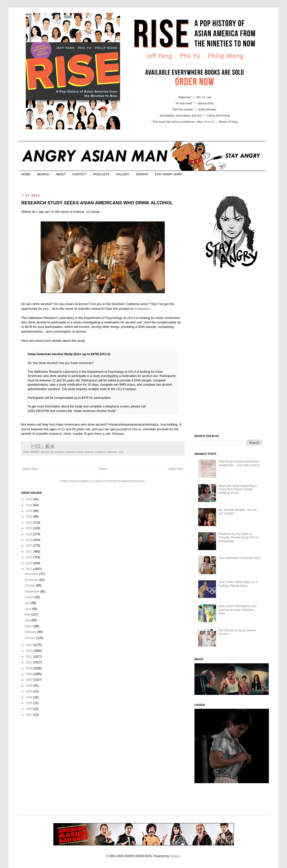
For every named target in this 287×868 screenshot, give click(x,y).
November (32, 580)
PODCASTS (101, 174)
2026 (30, 499)
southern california (106, 452)
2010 (30, 662)
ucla (121, 452)
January (31, 638)
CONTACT (80, 174)
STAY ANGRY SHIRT (169, 174)
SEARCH (43, 174)
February (31, 632)
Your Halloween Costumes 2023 (239, 558)
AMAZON (127, 481)
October (31, 586)
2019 (30, 540)
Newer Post (30, 469)
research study (74, 452)
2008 (30, 674)
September (32, 591)
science (89, 452)
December (32, 574)
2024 (30, 511)
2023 (30, 517)
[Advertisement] (232, 352)
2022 (30, 523)
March (29, 626)
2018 (30, 546)
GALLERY (123, 174)
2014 (30, 569)
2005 (30, 691)
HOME (26, 174)
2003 (30, 703)
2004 (30, 697)
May (28, 615)
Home (103, 469)
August (30, 597)
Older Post (176, 469)
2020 (30, 534)
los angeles (57, 452)
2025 (30, 505)
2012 (30, 651)
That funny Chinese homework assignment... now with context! (239, 463)
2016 (30, 557)
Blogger (175, 856)
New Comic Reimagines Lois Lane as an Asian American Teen (237, 610)
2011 (30, 657)
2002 (30, 709)
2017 (30, 552)
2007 (30, 680)
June (28, 609)
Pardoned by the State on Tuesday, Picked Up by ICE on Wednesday (238, 538)
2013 (30, 645)
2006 (30, 686)
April (28, 620)
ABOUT (61, 174)
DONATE (142, 174)
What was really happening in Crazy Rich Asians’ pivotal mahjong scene (238, 489)
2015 (30, 563)
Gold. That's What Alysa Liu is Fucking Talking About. (238, 584)
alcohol (45, 452)
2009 (30, 668)
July (28, 603)
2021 (30, 528)
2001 (30, 715)
